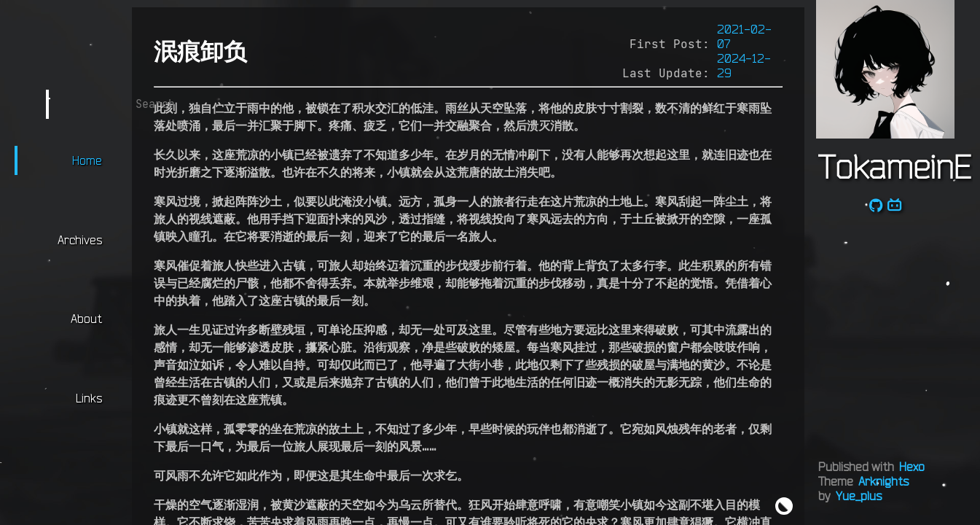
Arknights (883, 481)
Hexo (912, 467)
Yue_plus (859, 496)
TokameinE (894, 166)
